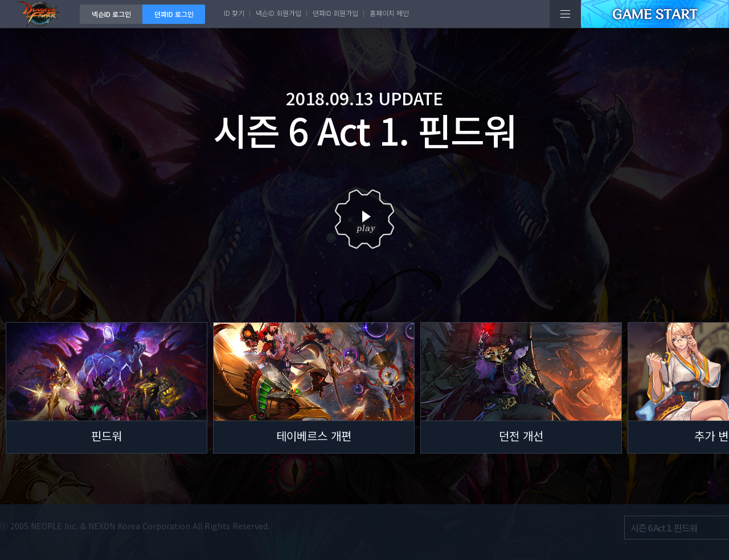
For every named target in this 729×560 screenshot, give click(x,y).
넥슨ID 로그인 (111, 14)
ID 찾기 (234, 13)
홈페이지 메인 (389, 13)
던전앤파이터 (40, 14)
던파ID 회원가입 (335, 13)
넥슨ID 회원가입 (279, 13)
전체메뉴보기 (565, 14)
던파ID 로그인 (174, 14)
